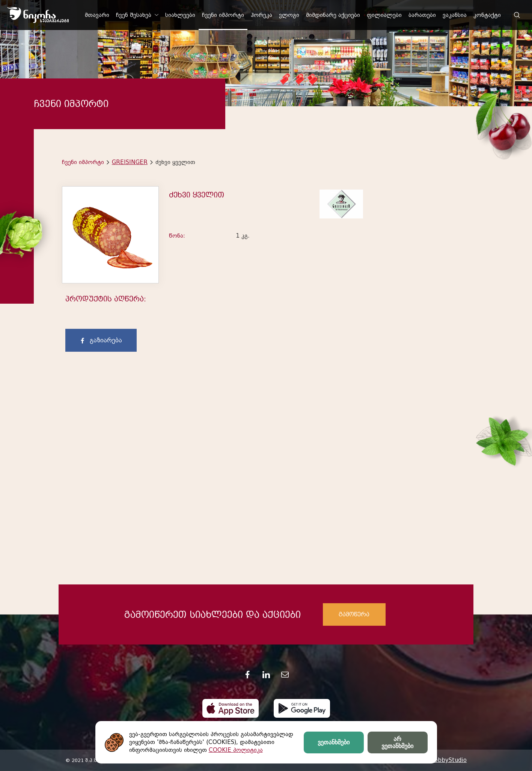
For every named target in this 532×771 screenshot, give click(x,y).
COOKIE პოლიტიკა (236, 750)
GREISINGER (130, 162)
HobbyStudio (448, 760)
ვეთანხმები (334, 742)
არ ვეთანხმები (397, 742)
